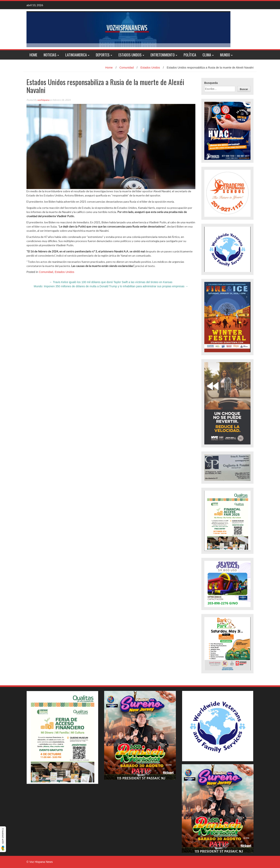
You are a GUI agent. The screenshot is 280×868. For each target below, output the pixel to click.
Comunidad (127, 68)
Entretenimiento (163, 55)
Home (33, 55)
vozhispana (43, 100)
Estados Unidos (130, 55)
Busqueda (211, 83)
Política (190, 55)
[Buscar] (244, 89)
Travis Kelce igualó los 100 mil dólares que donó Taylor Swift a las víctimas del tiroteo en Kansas (111, 282)
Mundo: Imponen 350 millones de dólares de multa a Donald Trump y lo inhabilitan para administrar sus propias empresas (111, 286)
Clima (207, 55)
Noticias (50, 55)
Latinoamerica (76, 55)
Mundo (225, 55)
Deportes (103, 55)
